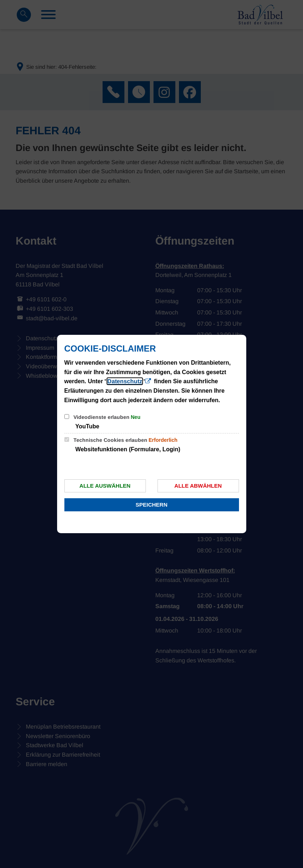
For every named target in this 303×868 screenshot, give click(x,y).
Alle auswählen (105, 486)
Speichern (152, 505)
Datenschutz (125, 381)
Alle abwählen (198, 486)
